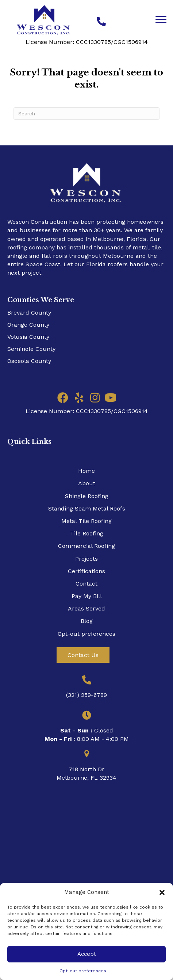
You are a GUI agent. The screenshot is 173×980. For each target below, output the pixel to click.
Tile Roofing (87, 533)
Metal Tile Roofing (86, 521)
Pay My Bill (87, 596)
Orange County (28, 325)
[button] (162, 892)
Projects (86, 559)
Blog (87, 621)
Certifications (86, 571)
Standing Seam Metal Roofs (87, 508)
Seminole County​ (31, 349)
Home (86, 471)
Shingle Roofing (87, 496)
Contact (86, 584)
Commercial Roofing (86, 546)
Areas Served (86, 608)
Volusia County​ (28, 337)
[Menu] (161, 20)
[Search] (86, 114)
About (87, 483)
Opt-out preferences (83, 971)
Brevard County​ (29, 313)
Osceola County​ (29, 361)
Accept (87, 954)
